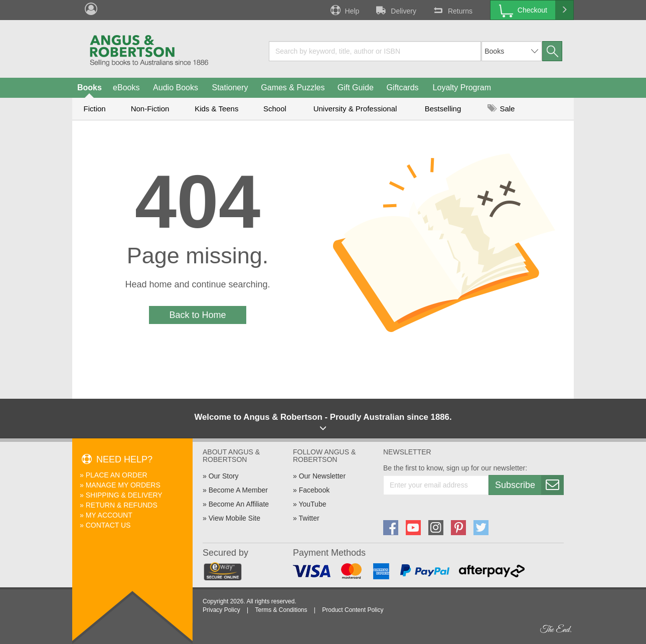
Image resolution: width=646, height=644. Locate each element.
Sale (501, 109)
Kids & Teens (216, 109)
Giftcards (403, 88)
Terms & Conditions (281, 610)
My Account (109, 515)
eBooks (126, 88)
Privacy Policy (221, 610)
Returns (452, 10)
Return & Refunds (122, 505)
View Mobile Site (234, 518)
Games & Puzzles (293, 88)
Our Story (224, 476)
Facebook (314, 490)
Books (90, 88)
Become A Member (238, 490)
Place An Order (117, 475)
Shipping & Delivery (124, 495)
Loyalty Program (462, 88)
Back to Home (197, 315)
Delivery (395, 10)
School (275, 109)
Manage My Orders (123, 485)
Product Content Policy (353, 610)
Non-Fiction (150, 109)
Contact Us (108, 525)
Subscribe (529, 485)
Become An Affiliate (239, 504)
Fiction (94, 109)
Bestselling (443, 109)
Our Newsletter (322, 476)
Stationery (230, 88)
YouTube (312, 504)
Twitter (309, 518)
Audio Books (176, 88)
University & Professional (355, 109)
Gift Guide (356, 88)
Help (344, 10)
